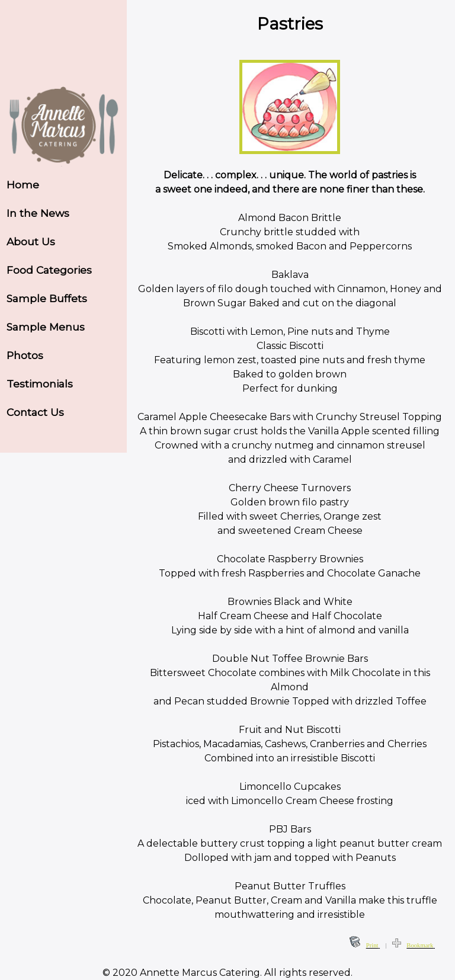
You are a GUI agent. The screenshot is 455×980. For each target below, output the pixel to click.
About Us (31, 241)
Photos (25, 355)
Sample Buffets (47, 298)
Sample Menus (46, 327)
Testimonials (40, 384)
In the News (38, 213)
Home (23, 185)
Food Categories (49, 270)
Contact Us (35, 412)
